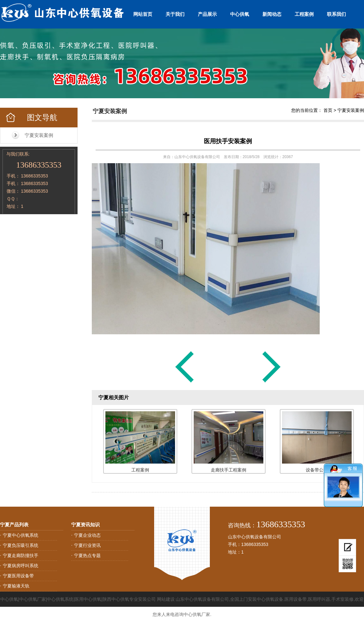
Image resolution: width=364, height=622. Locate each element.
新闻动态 (272, 14)
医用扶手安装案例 (228, 141)
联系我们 (336, 14)
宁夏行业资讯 (87, 545)
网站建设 (166, 599)
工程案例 (304, 14)
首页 (328, 110)
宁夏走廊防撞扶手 (21, 555)
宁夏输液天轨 (16, 586)
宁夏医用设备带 (18, 576)
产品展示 (207, 14)
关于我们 (175, 14)
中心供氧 (240, 14)
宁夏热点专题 (87, 555)
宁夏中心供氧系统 (21, 535)
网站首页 (143, 14)
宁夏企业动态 (87, 535)
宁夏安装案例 (39, 135)
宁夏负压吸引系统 (21, 545)
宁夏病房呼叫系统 (21, 566)
